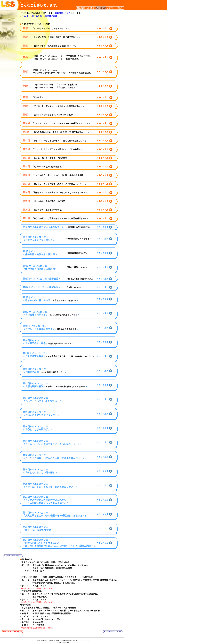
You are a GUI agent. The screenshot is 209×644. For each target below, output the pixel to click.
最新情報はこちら (63, 13)
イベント (25, 16)
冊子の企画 (37, 16)
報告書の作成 (51, 16)
